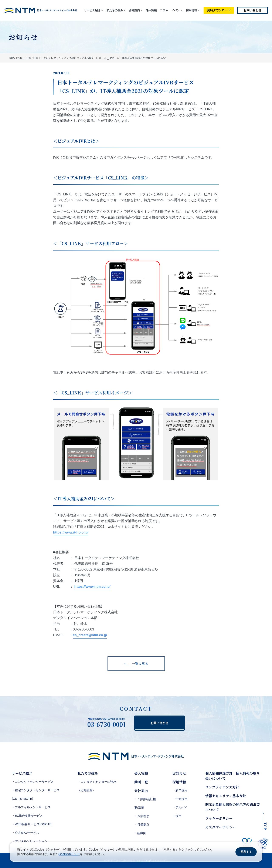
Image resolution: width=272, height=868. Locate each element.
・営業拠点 (142, 825)
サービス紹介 (92, 10)
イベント (177, 10)
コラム (164, 10)
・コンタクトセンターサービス (33, 782)
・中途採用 (180, 799)
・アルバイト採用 (180, 812)
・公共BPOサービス (25, 833)
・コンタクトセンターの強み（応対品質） (97, 786)
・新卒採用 (180, 790)
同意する (246, 852)
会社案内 (134, 10)
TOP (11, 58)
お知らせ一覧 (23, 58)
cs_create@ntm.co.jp (90, 635)
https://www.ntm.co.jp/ (92, 587)
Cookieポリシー (69, 854)
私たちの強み (115, 10)
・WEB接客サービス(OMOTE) (32, 824)
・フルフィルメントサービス (31, 807)
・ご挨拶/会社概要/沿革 (145, 803)
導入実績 (151, 10)
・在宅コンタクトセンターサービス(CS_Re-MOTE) (36, 794)
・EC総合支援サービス (27, 816)
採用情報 (191, 10)
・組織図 (140, 833)
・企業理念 (142, 816)
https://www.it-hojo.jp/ (71, 532)
